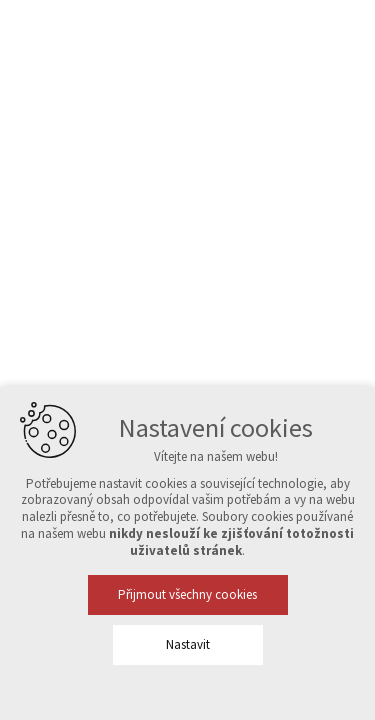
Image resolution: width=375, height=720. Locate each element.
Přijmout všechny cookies (187, 594)
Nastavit (188, 644)
